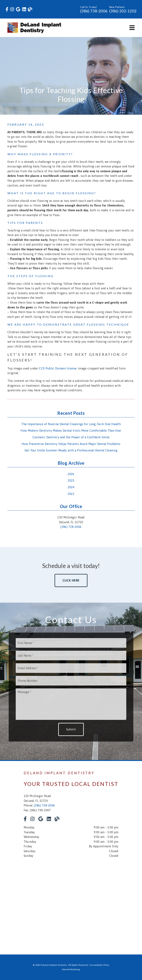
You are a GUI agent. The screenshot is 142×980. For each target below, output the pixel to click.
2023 (71, 494)
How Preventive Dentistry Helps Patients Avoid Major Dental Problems (71, 444)
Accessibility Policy (100, 965)
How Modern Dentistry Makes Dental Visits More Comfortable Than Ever (71, 431)
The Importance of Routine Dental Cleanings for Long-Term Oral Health (71, 424)
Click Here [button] (71, 580)
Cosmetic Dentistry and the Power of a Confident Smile (71, 437)
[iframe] (71, 904)
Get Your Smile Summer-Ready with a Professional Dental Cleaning (71, 450)
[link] (7, 9)
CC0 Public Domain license (58, 368)
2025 (71, 480)
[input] (71, 643)
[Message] (71, 704)
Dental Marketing (71, 969)
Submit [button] (71, 729)
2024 (71, 487)
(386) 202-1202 (123, 11)
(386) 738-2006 (94, 11)
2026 (71, 474)
